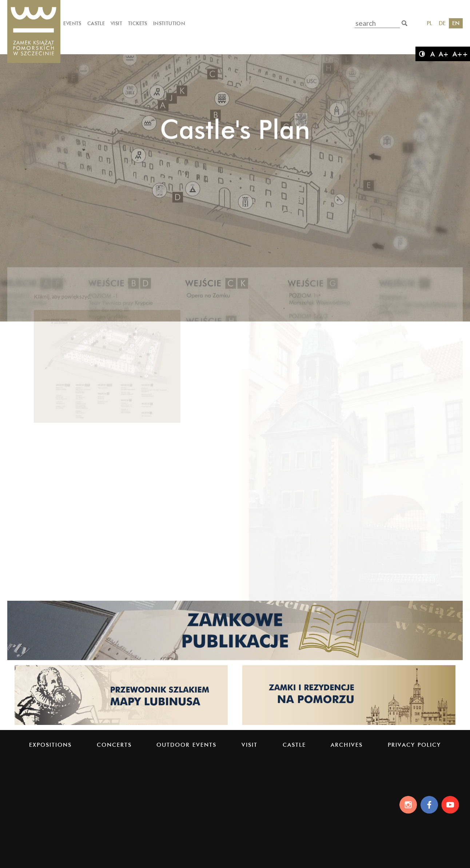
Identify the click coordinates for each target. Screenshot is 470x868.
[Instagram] (406, 805)
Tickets (138, 23)
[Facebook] (429, 805)
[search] (405, 23)
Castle (96, 23)
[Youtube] (451, 805)
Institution (169, 23)
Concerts (114, 745)
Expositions (50, 745)
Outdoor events (186, 745)
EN (456, 23)
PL (429, 23)
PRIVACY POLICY (414, 745)
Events (72, 23)
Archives (347, 745)
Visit (116, 23)
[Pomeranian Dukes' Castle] (34, 32)
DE (442, 23)
